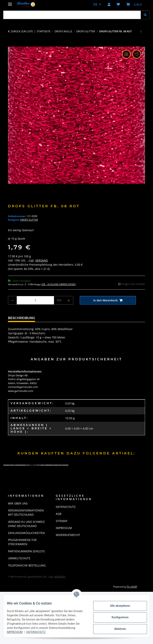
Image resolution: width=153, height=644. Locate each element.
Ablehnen (117, 629)
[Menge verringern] (13, 300)
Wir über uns (18, 503)
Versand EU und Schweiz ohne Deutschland (26, 524)
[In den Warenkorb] (11, 44)
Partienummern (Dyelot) (26, 551)
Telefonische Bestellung (27, 565)
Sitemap (62, 521)
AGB (59, 514)
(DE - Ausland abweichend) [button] (59, 284)
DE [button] (95, 4)
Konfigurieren (117, 617)
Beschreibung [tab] (22, 318)
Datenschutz (67, 632)
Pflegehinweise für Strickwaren (22, 542)
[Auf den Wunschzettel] (137, 54)
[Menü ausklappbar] (10, 2)
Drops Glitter (29, 220)
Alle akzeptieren (117, 606)
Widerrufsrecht (68, 535)
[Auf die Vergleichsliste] (126, 54)
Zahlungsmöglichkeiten (26, 533)
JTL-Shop (132, 587)
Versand (42, 260)
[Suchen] (145, 15)
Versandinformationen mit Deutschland (26, 512)
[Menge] (35, 300)
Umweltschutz (19, 558)
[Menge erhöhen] (69, 300)
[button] (109, 4)
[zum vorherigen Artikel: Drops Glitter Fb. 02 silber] (141, 31)
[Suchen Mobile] (72, 15)
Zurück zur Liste (22, 31)
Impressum (45, 632)
